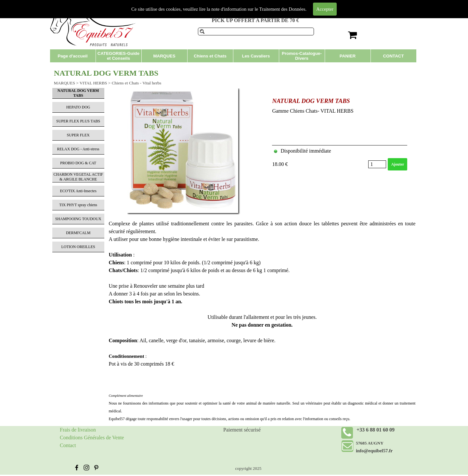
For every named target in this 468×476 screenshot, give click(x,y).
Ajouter (397, 164)
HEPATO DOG (78, 107)
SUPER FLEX (78, 135)
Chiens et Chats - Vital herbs (137, 83)
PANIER (348, 56)
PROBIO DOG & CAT (78, 163)
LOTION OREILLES (78, 247)
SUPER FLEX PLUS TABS (78, 121)
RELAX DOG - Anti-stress (78, 149)
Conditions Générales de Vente (92, 438)
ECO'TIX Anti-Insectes (78, 191)
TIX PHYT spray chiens (78, 205)
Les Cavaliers (256, 56)
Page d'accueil (72, 56)
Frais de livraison (78, 430)
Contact (68, 445)
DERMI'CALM (78, 233)
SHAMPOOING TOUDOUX (78, 219)
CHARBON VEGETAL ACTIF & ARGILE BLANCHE (78, 177)
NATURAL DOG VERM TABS (311, 101)
